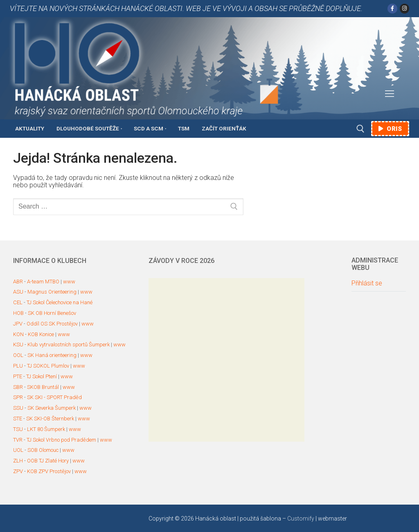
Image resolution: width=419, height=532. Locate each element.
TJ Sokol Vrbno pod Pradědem (61, 440)
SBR (18, 387)
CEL (18, 302)
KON (18, 334)
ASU (18, 292)
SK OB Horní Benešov (52, 313)
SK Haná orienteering (52, 355)
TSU (18, 429)
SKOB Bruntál (43, 387)
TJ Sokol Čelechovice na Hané (60, 302)
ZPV (18, 471)
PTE (18, 376)
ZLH (18, 461)
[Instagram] (404, 8)
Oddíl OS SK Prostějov (52, 324)
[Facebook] (392, 8)
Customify (301, 519)
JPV (18, 324)
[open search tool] (360, 129)
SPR (18, 397)
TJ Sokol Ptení (42, 376)
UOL (18, 450)
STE (18, 419)
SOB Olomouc (43, 450)
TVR (18, 440)
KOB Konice (41, 334)
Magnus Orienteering (52, 292)
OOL (18, 355)
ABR (18, 282)
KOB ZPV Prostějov (49, 471)
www (69, 282)
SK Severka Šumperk (52, 408)
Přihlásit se (367, 283)
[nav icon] (390, 94)
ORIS (390, 129)
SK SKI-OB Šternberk (50, 419)
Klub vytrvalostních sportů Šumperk (69, 345)
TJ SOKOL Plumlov (48, 366)
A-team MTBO (43, 282)
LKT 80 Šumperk (46, 429)
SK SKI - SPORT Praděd (54, 397)
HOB (18, 313)
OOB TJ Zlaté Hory (48, 461)
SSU (18, 408)
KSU (18, 345)
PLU (18, 366)
